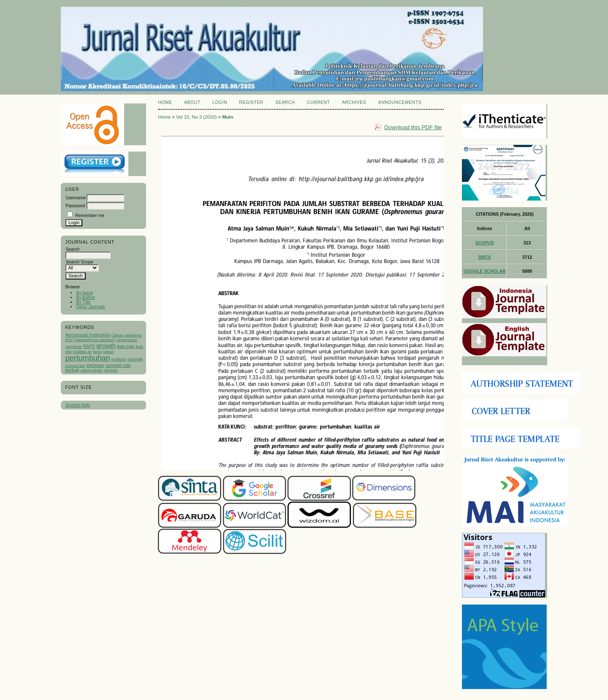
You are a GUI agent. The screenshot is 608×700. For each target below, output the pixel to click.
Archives (354, 102)
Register (251, 102)
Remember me (90, 216)
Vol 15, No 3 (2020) (196, 117)
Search (285, 102)
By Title (83, 302)
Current (318, 102)
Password (75, 206)
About (192, 102)
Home (165, 102)
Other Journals (90, 307)
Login (220, 102)
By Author (85, 297)
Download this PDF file (413, 127)
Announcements (400, 102)
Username (76, 198)
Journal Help (77, 405)
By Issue (84, 293)
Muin (228, 117)
